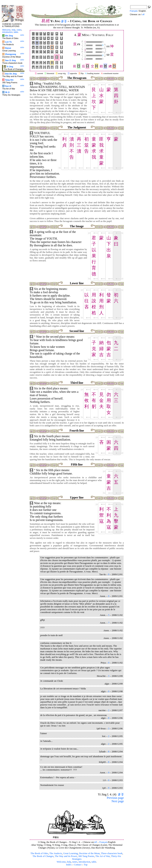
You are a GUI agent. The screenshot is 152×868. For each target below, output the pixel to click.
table (94, 862)
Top (86, 865)
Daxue (8, 48)
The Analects (56, 853)
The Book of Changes (43, 856)
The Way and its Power (66, 856)
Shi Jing (9, 36)
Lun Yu (8, 42)
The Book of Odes (39, 853)
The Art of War (103, 856)
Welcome (61, 862)
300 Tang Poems (86, 856)
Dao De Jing (11, 74)
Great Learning (71, 853)
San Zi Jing (10, 60)
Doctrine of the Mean (89, 853)
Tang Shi (9, 80)
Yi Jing (10, 67)
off (96, 842)
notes (75, 862)
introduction (85, 862)
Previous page (115, 798)
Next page (118, 801)
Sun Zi (8, 86)
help (69, 862)
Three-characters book (112, 853)
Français (103, 842)
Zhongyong (11, 54)
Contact (78, 865)
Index (69, 865)
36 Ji (7, 92)
